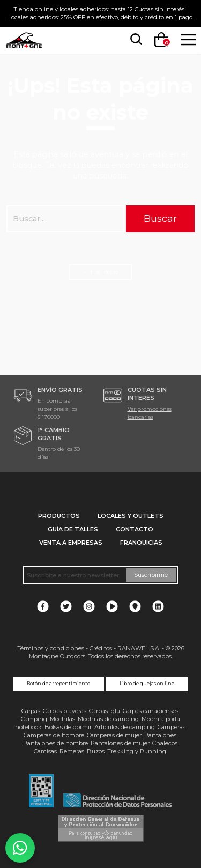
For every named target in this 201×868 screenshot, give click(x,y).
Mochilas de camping (108, 719)
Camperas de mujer (114, 735)
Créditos (101, 648)
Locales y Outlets (131, 516)
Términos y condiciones (51, 648)
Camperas (172, 727)
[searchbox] (134, 40)
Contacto (135, 529)
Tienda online (33, 9)
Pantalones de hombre (55, 743)
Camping (34, 719)
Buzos (96, 751)
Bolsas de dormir (68, 727)
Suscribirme (151, 575)
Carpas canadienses (151, 711)
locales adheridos (84, 9)
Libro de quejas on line (147, 684)
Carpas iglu (105, 711)
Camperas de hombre (54, 735)
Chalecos (165, 743)
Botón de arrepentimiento (58, 684)
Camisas (45, 751)
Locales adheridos (33, 17)
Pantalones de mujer (120, 743)
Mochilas (62, 719)
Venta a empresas (71, 543)
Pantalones (160, 735)
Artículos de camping (125, 727)
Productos (59, 516)
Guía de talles (73, 529)
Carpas (31, 711)
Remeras (72, 751)
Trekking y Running (137, 751)
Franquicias (141, 543)
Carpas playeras (65, 711)
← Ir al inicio (100, 272)
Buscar (160, 218)
